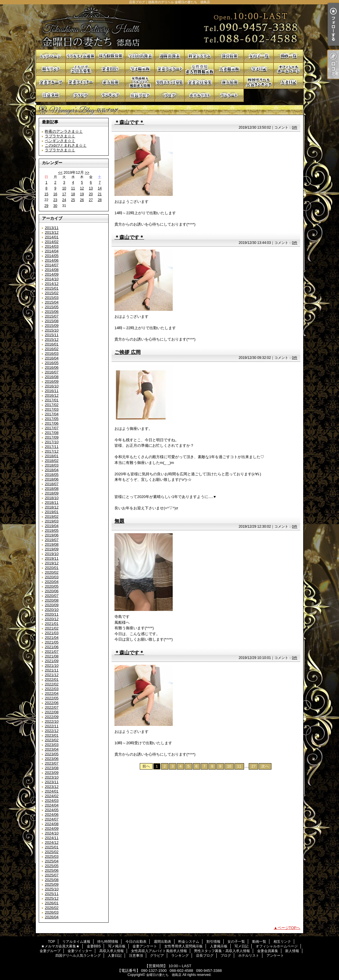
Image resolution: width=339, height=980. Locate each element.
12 (82, 188)
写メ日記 (259, 69)
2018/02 (52, 461)
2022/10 (52, 721)
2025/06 (52, 870)
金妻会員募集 (199, 82)
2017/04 (52, 414)
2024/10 (52, 833)
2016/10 (52, 386)
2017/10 (52, 442)
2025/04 (52, 861)
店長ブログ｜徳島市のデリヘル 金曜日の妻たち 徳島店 (169, 27)
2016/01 (52, 344)
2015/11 (52, 335)
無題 (119, 521)
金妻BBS (110, 69)
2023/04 (52, 749)
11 (73, 188)
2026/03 (52, 912)
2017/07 (52, 428)
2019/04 (52, 526)
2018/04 (52, 470)
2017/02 (52, 405)
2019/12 (52, 563)
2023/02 (52, 740)
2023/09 (52, 773)
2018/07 (52, 484)
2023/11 (52, 782)
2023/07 (52, 763)
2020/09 (52, 605)
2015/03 (52, 298)
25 (73, 200)
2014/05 (52, 256)
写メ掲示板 (140, 69)
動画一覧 (288, 56)
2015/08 (52, 321)
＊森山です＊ (129, 122)
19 (82, 194)
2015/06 (52, 312)
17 (64, 194)
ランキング (110, 95)
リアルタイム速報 (80, 56)
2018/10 (52, 498)
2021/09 (52, 661)
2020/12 (52, 619)
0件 (295, 127)
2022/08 (52, 712)
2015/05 (52, 307)
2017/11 (52, 447)
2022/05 (52, 698)
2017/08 (52, 433)
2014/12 (52, 284)
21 (100, 194)
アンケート (229, 95)
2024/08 (52, 824)
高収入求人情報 (110, 82)
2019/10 (52, 554)
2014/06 (52, 260)
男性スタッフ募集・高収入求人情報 (169, 82)
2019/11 (52, 558)
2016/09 (52, 381)
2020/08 (52, 600)
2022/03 (52, 689)
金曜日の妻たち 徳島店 (164, 975)
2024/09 (52, 829)
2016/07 (52, 372)
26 (82, 200)
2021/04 (52, 638)
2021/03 (52, 633)
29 (46, 206)
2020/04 (52, 582)
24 (64, 200)
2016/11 (52, 391)
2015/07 (52, 316)
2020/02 (52, 572)
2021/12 (52, 675)
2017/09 (52, 437)
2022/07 (52, 707)
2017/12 (52, 451)
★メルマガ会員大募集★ (80, 69)
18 (73, 194)
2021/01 (52, 624)
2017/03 (52, 409)
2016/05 (52, 363)
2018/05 (52, 475)
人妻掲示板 (229, 69)
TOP (51, 56)
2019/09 (52, 549)
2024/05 (52, 810)
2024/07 (52, 819)
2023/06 (52, 759)
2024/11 (52, 838)
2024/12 (52, 842)
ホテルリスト (199, 95)
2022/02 (52, 684)
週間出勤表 (169, 56)
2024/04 (52, 805)
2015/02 (52, 293)
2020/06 (52, 591)
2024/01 (52, 791)
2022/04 (52, 693)
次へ (265, 766)
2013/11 (52, 228)
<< (60, 172)
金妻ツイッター (80, 82)
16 (55, 194)
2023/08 (52, 768)
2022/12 (52, 731)
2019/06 (52, 535)
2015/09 (52, 326)
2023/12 (52, 787)
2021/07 (52, 652)
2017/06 (52, 423)
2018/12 (52, 507)
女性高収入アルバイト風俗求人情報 (140, 82)
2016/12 (52, 395)
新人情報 (229, 82)
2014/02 (52, 242)
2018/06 (52, 479)
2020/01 (52, 568)
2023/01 (52, 735)
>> (87, 172)
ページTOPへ (289, 928)
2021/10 (52, 666)
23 (55, 200)
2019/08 (52, 544)
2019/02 (52, 516)
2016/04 (52, 358)
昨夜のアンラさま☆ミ (64, 131)
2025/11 (52, 894)
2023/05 (52, 754)
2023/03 (52, 745)
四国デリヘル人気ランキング (259, 82)
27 (91, 200)
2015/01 (52, 288)
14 (100, 188)
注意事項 (51, 95)
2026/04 (52, 917)
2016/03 (52, 353)
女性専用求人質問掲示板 (199, 69)
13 (91, 188)
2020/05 (52, 586)
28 (100, 200)
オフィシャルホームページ (288, 69)
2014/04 (52, 251)
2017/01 (52, 400)
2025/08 (52, 880)
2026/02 (52, 908)
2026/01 (52, 903)
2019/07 (52, 540)
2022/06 (52, 703)
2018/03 (52, 465)
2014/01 (52, 237)
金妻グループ (51, 82)
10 (64, 188)
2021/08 (52, 656)
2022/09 (52, 717)
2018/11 (52, 503)
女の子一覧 (259, 56)
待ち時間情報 (110, 56)
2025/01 (52, 847)
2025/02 (52, 852)
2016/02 (52, 349)
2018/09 (52, 493)
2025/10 (52, 889)
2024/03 (52, 801)
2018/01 (52, 456)
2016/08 (52, 377)
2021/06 (52, 647)
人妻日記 (288, 82)
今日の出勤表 (140, 56)
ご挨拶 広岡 (128, 352)
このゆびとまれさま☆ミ (66, 145)
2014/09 (52, 274)
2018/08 (52, 489)
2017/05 (52, 419)
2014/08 (52, 270)
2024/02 (52, 796)
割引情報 (229, 56)
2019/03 (52, 521)
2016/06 (52, 367)
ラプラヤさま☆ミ (60, 136)
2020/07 (52, 596)
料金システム (199, 56)
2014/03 (52, 246)
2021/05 (52, 642)
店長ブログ (140, 95)
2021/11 (52, 670)
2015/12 (52, 340)
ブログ (169, 95)
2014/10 (52, 279)
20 (91, 194)
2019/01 (52, 512)
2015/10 (52, 330)
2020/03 (52, 577)
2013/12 (52, 232)
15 (46, 194)
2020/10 (52, 610)
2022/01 (52, 679)
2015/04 (52, 302)
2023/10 (52, 777)
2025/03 (52, 856)
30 (55, 206)
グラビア (80, 95)
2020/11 (52, 614)
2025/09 (52, 884)
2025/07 (52, 875)
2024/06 (52, 815)
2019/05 (52, 530)
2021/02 (52, 628)
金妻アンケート (169, 69)
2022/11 (52, 726)
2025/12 (52, 898)
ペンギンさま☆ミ (60, 141)
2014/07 (52, 265)
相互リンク (51, 69)
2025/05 (52, 866)
